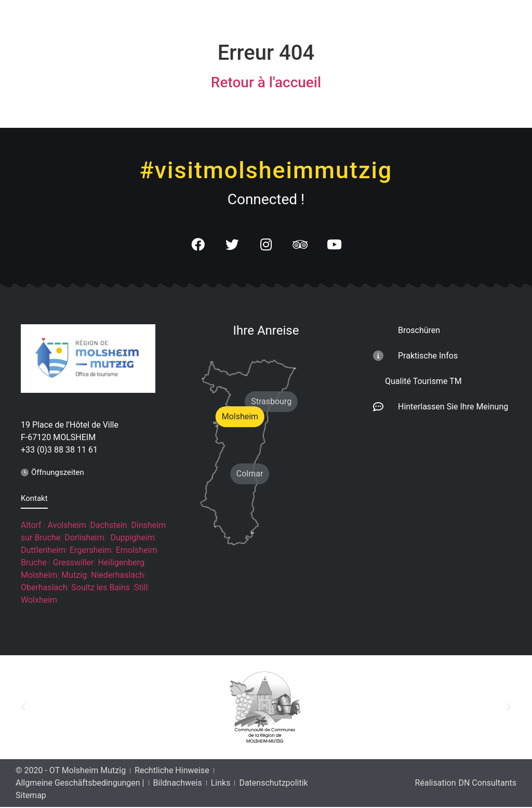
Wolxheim (39, 600)
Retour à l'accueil (266, 82)
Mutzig (74, 575)
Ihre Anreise (266, 331)
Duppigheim (132, 538)
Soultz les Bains (101, 588)
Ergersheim (91, 551)
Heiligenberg (121, 563)
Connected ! (266, 199)
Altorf (31, 526)
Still (141, 588)
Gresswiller (74, 563)
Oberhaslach (44, 588)
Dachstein (109, 526)
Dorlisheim (84, 538)
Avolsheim (66, 526)
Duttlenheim (43, 551)
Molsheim (39, 575)
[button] (23, 708)
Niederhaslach (117, 575)
